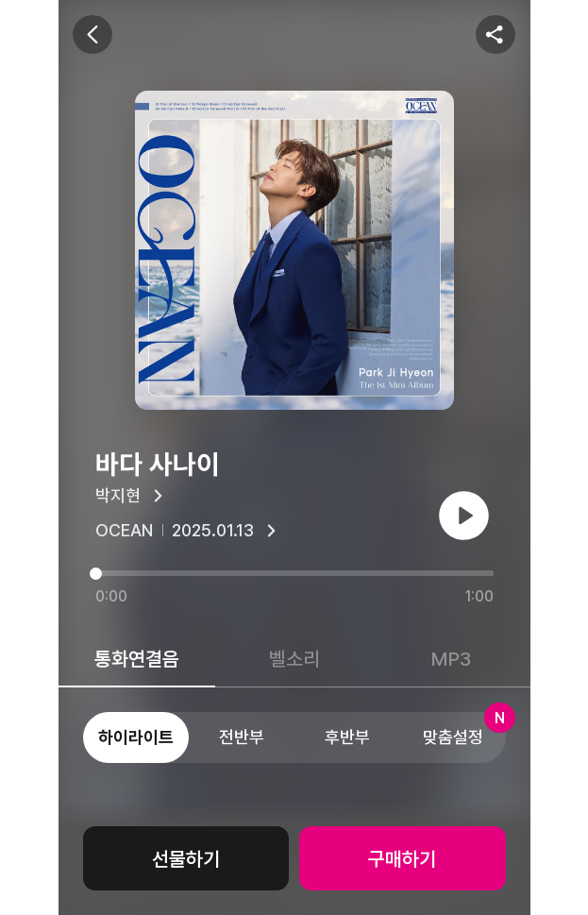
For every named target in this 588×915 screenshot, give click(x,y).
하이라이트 (136, 737)
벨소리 (294, 659)
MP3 (451, 659)
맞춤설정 (464, 729)
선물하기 (186, 859)
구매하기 (402, 859)
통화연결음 (137, 659)
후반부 (347, 737)
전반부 (242, 737)
